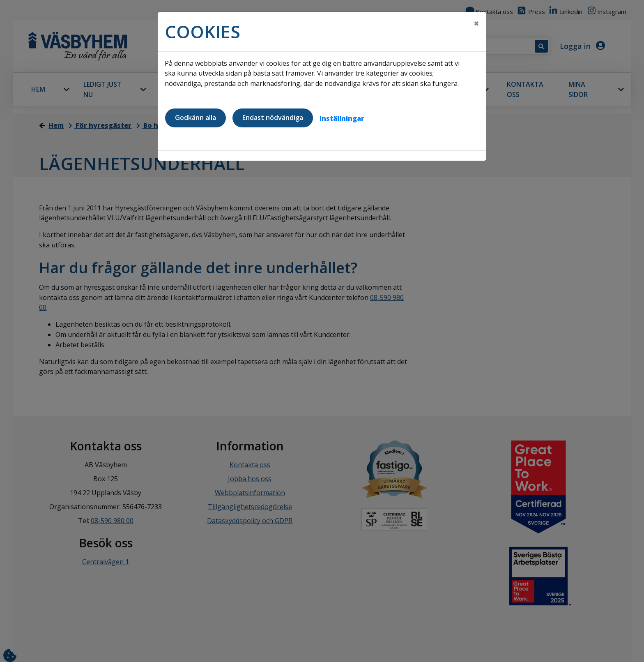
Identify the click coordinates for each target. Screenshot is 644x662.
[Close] (476, 23)
